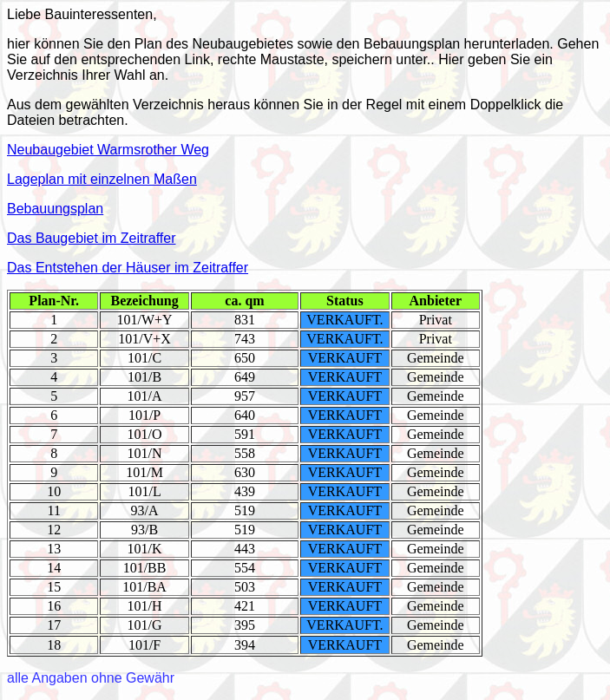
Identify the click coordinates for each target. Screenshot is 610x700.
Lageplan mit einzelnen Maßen (102, 179)
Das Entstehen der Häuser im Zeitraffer (128, 268)
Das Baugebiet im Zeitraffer (91, 238)
